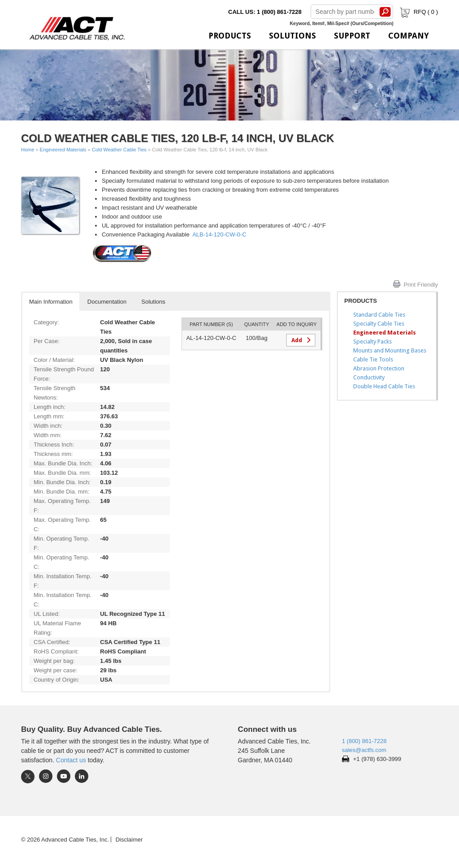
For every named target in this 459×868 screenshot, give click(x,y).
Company (409, 36)
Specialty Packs (372, 342)
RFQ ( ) (418, 12)
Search (385, 12)
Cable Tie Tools (373, 359)
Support (352, 36)
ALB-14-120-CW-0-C (219, 234)
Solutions (292, 36)
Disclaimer (129, 840)
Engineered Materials (63, 150)
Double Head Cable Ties (384, 386)
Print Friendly (421, 285)
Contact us (71, 760)
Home (28, 150)
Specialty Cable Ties (379, 324)
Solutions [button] (153, 302)
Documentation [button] (107, 302)
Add (297, 340)
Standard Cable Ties (379, 315)
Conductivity (369, 377)
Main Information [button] (51, 302)
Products (230, 36)
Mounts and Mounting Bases (390, 350)
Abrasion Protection (379, 368)
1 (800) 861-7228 (364, 741)
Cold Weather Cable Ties (119, 150)
